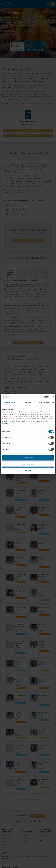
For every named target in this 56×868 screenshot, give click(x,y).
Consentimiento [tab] (10, 402)
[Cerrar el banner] (53, 397)
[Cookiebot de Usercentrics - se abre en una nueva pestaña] (41, 397)
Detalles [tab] (28, 402)
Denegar (28, 470)
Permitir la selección (28, 464)
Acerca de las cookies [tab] (46, 402)
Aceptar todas (28, 458)
